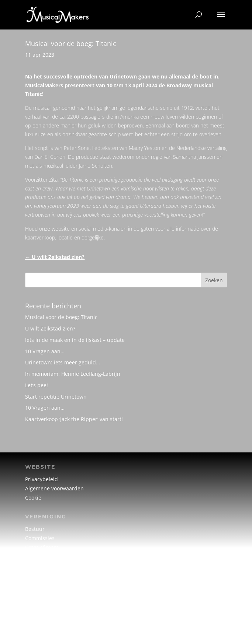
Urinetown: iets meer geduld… (63, 362)
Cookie (33, 498)
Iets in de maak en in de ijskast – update (75, 340)
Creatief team (42, 547)
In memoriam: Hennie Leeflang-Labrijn (73, 374)
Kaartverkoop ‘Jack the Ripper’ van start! (74, 419)
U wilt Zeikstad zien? (50, 328)
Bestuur (35, 529)
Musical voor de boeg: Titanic (61, 317)
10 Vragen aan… (45, 351)
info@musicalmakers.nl (54, 616)
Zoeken (214, 280)
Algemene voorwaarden (54, 488)
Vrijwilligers (39, 556)
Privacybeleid (42, 479)
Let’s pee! (37, 385)
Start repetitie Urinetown (56, 397)
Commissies (40, 538)
